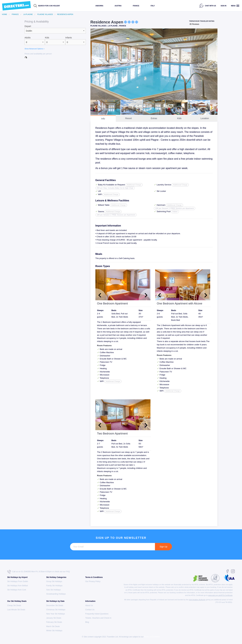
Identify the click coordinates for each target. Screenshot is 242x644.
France (136, 6)
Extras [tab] (154, 118)
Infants (69, 38)
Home (5, 14)
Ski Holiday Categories (56, 577)
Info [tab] (103, 119)
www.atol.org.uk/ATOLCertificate (220, 595)
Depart (28, 26)
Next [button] (213, 64)
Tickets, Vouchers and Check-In (98, 618)
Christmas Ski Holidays (56, 610)
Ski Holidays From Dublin (18, 581)
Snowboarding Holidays (56, 594)
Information (90, 601)
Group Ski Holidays (54, 581)
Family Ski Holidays (54, 586)
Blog (87, 622)
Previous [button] (95, 64)
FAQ (68, 572)
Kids (47, 38)
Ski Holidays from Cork (17, 590)
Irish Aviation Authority (197, 600)
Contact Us (90, 610)
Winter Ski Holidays (54, 631)
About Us (89, 605)
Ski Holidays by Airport (17, 577)
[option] (154, 64)
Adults (28, 38)
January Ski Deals (54, 618)
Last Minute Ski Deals (16, 610)
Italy (153, 6)
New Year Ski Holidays (56, 614)
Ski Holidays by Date (55, 601)
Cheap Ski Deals (14, 605)
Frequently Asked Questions (97, 614)
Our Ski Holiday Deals (17, 601)
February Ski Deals (54, 622)
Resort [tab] (128, 118)
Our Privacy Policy (93, 581)
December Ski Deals (55, 605)
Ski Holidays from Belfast (18, 586)
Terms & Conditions (94, 577)
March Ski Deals (53, 626)
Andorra (99, 6)
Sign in (224, 6)
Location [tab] (205, 118)
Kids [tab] (179, 118)
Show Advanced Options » (34, 49)
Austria (118, 6)
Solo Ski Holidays (53, 590)
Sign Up (163, 547)
